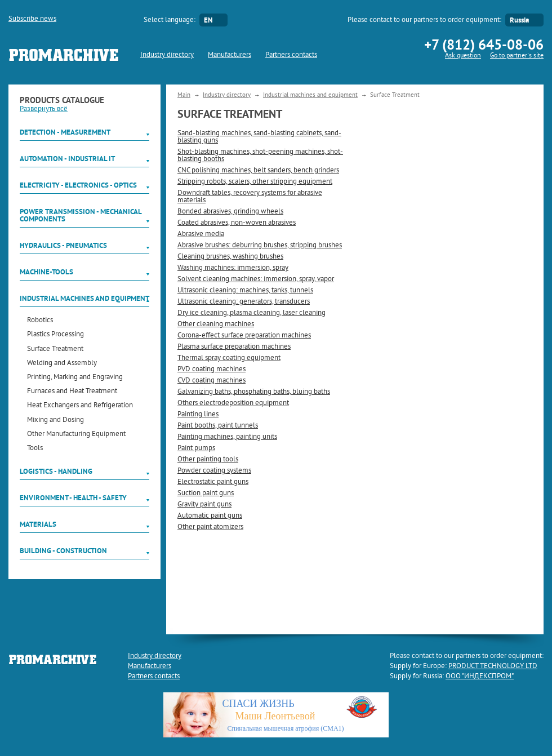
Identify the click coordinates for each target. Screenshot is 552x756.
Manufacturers (230, 55)
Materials (38, 524)
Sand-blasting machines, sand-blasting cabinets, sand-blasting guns (259, 137)
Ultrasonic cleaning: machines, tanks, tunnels (245, 291)
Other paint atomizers (210, 527)
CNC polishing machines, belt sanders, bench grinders (258, 171)
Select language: (170, 20)
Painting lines (198, 415)
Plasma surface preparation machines (234, 347)
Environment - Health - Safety (73, 498)
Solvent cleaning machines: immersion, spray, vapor (256, 279)
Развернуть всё (44, 109)
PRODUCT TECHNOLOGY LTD (493, 666)
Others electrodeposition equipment (233, 403)
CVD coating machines (212, 381)
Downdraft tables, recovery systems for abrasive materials (250, 197)
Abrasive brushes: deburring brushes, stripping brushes (260, 246)
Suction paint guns (206, 493)
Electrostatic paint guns (213, 482)
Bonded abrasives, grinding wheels (230, 212)
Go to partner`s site (517, 56)
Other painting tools (208, 460)
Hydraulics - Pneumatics (63, 245)
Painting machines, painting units (227, 437)
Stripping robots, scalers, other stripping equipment (255, 182)
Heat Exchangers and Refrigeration (80, 406)
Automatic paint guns (210, 516)
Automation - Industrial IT (67, 159)
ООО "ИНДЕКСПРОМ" (480, 677)
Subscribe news (32, 19)
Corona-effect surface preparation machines (244, 336)
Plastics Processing (55, 335)
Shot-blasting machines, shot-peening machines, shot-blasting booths (260, 156)
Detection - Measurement (65, 132)
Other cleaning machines (216, 324)
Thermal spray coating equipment (229, 358)
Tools (35, 449)
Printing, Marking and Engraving (75, 378)
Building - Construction (63, 551)
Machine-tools (46, 272)
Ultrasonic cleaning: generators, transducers (244, 302)
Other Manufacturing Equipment (76, 435)
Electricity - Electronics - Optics (78, 185)
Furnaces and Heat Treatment (72, 392)
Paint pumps (196, 448)
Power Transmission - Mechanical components (81, 215)
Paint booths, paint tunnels (218, 426)
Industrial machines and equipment (84, 298)
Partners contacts (291, 55)
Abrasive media (201, 234)
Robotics (40, 321)
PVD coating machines (212, 370)
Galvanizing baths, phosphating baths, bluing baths (254, 392)
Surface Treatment (55, 350)
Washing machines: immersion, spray (233, 268)
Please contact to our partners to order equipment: (424, 20)
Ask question (463, 56)
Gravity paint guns (204, 505)
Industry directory (167, 55)
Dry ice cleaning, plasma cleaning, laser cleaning (251, 313)
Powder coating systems (214, 471)
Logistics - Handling (56, 471)
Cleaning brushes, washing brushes (230, 257)
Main (184, 95)
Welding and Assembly (62, 364)
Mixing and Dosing (55, 421)
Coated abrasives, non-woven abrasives (237, 223)
